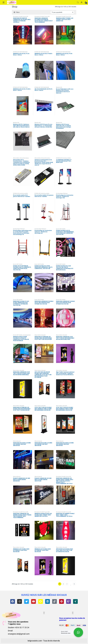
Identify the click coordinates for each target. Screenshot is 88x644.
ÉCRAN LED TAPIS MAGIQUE (20, 52)
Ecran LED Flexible (61, 229)
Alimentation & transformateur (21, 158)
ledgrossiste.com (35, 641)
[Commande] (62, 12)
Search (78, 2)
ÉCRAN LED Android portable (63, 158)
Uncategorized (27, 335)
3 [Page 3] (67, 584)
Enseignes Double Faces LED (21, 16)
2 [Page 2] (63, 584)
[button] (44, 613)
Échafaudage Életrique (62, 193)
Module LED (59, 87)
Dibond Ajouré (17, 441)
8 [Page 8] (74, 584)
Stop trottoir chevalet (40, 335)
